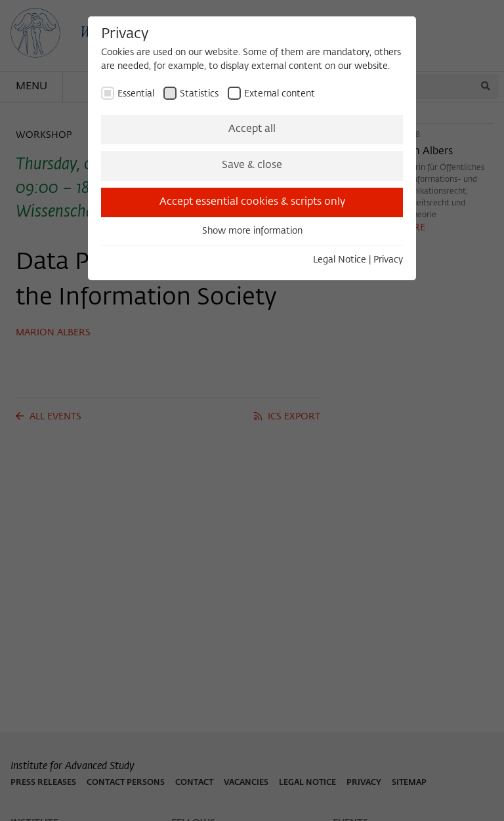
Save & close (252, 165)
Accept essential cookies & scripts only (252, 202)
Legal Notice (340, 260)
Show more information (252, 231)
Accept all (252, 129)
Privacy (388, 260)
